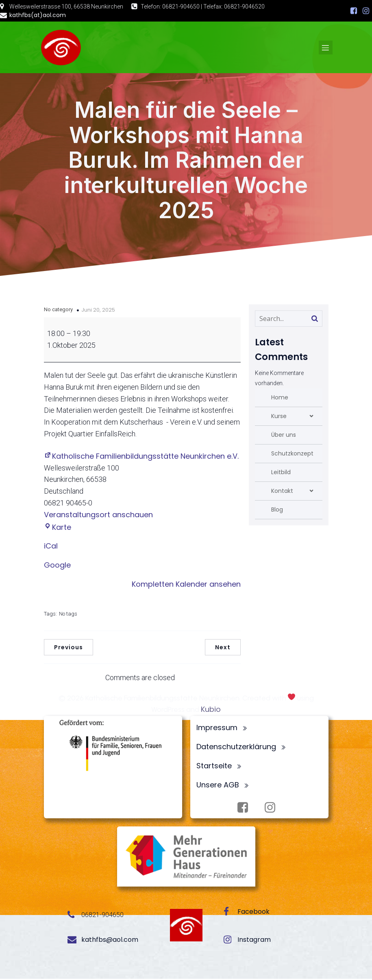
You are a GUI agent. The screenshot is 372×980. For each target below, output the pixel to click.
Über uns (284, 436)
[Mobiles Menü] (326, 48)
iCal (51, 547)
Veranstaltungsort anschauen (98, 516)
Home (280, 399)
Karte (58, 528)
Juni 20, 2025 (98, 311)
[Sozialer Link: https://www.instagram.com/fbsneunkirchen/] (366, 11)
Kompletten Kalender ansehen (186, 585)
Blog (277, 511)
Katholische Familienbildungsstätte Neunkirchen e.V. (141, 457)
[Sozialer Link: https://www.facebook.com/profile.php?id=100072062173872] (354, 11)
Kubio (211, 710)
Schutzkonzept (292, 455)
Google (57, 566)
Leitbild (281, 473)
